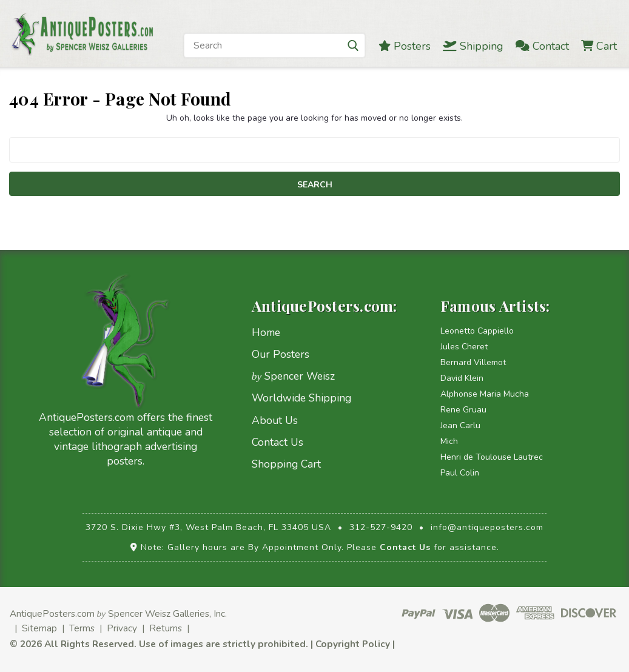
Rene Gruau (463, 410)
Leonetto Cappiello (477, 331)
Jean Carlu (460, 425)
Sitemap (39, 628)
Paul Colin (460, 473)
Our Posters (281, 354)
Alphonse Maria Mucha (485, 394)
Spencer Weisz (294, 376)
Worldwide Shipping (301, 398)
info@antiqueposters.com (487, 527)
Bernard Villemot (473, 362)
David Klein (462, 378)
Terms (82, 628)
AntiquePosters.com (52, 613)
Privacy (122, 628)
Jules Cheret (464, 347)
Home (266, 332)
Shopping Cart (286, 464)
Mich (449, 441)
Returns (166, 628)
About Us (275, 420)
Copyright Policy (353, 644)
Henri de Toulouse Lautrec (492, 457)
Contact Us (277, 442)
